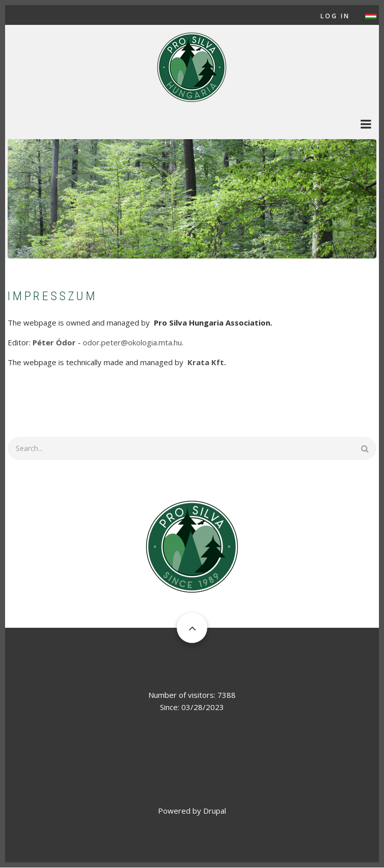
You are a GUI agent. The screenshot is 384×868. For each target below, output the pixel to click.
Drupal (215, 811)
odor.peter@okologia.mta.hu (132, 342)
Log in (335, 16)
